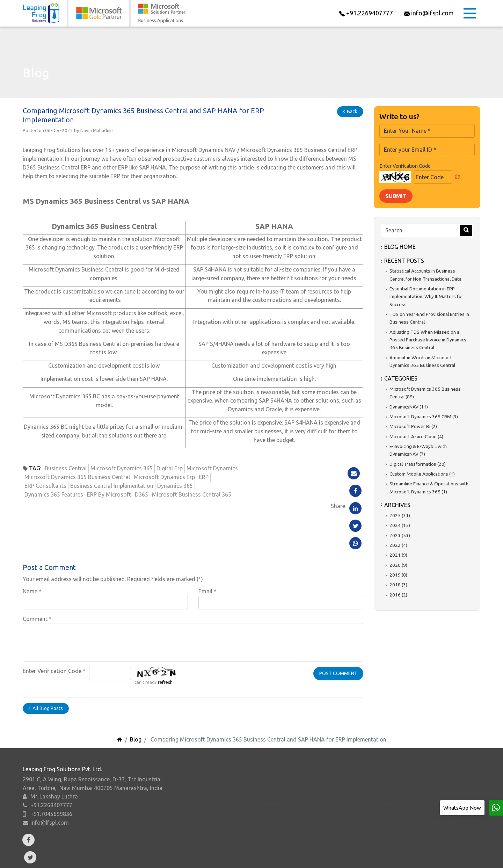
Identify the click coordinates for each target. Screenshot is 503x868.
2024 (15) (400, 525)
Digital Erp (170, 468)
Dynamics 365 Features (54, 494)
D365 (141, 494)
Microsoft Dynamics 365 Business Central (77, 477)
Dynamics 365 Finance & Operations (307, 773)
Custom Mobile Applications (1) (422, 474)
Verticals (178, 855)
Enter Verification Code (54, 624)
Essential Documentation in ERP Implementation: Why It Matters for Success (426, 296)
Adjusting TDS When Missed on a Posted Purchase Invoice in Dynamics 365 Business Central (428, 340)
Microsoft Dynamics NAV (294, 797)
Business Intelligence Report (425, 837)
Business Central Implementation (112, 486)
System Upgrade (411, 818)
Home (49, 855)
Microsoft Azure (282, 834)
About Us (89, 855)
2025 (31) (400, 515)
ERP (204, 477)
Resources (263, 855)
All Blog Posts (46, 661)
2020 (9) (398, 565)
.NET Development (413, 791)
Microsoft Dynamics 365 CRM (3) (424, 417)
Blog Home (400, 247)
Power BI (273, 816)
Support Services (411, 800)
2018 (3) (398, 585)
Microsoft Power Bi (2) (413, 426)
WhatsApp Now (462, 808)
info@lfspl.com (50, 817)
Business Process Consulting (426, 773)
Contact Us (353, 855)
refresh (165, 635)
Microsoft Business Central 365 (192, 494)
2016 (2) (398, 595)
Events (219, 855)
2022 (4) (398, 545)
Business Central (66, 468)
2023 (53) (400, 535)
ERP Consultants (45, 486)
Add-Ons (134, 855)
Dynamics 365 (175, 486)
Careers (308, 855)
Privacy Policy (404, 855)
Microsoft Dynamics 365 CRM (299, 806)
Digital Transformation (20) (418, 464)
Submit (396, 196)
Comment (37, 572)
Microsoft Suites (283, 843)
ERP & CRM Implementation (425, 782)
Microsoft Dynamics (212, 468)
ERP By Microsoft (109, 494)
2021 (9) (398, 555)
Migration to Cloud (414, 827)
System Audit (407, 809)
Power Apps (277, 825)
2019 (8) (398, 575)
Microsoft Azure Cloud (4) (416, 436)
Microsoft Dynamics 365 (122, 468)
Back (350, 111)
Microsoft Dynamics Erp (164, 477)
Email (207, 544)
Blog (136, 692)
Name (32, 544)
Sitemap (452, 855)
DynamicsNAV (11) (409, 407)
